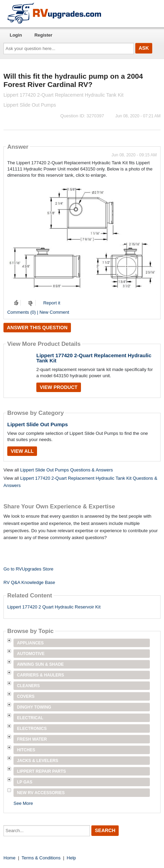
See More (23, 803)
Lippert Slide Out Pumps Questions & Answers (66, 470)
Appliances (30, 643)
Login (16, 35)
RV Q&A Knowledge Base (29, 582)
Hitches (26, 750)
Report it (52, 303)
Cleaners (28, 686)
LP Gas (25, 782)
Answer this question (37, 328)
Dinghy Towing (34, 707)
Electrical (30, 718)
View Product (59, 387)
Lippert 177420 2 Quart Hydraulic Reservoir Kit (54, 607)
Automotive (31, 654)
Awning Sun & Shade (40, 664)
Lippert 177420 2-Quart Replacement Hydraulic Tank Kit (94, 358)
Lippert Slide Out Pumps (38, 424)
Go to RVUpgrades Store (28, 569)
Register (43, 35)
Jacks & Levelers (38, 761)
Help (71, 858)
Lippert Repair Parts (42, 771)
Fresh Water (32, 739)
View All (22, 451)
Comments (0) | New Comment (38, 312)
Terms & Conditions (41, 858)
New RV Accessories (41, 793)
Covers (26, 696)
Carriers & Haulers (40, 675)
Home (10, 858)
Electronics (32, 729)
